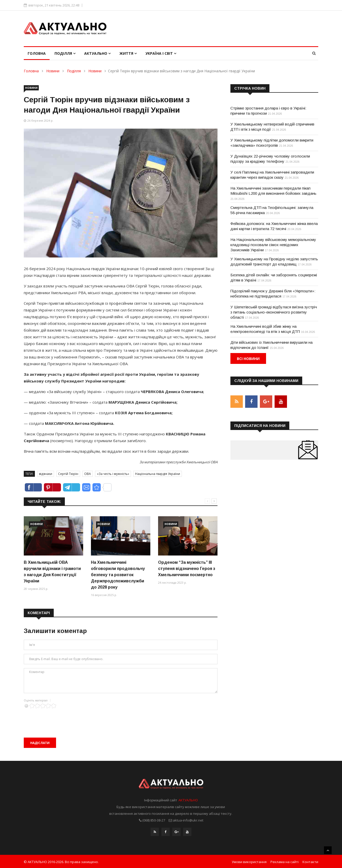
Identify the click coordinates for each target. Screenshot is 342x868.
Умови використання (249, 861)
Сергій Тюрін (68, 474)
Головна (37, 53)
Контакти (310, 861)
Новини (53, 71)
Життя (128, 53)
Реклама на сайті (285, 861)
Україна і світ (161, 53)
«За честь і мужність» (113, 474)
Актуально (97, 53)
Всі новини (248, 359)
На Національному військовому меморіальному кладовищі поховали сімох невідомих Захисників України (273, 245)
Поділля (65, 53)
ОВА (88, 474)
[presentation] (63, 718)
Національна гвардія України (158, 474)
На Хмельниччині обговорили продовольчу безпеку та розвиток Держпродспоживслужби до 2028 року (118, 575)
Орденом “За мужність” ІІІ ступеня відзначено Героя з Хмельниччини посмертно (187, 569)
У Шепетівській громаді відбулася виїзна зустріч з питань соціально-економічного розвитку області (274, 312)
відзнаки (46, 474)
